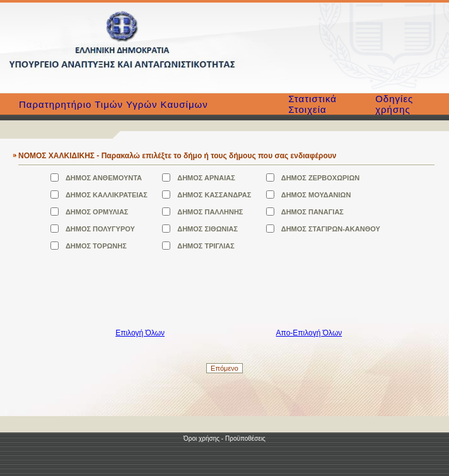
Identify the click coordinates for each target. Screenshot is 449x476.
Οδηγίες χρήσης (394, 104)
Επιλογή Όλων (140, 333)
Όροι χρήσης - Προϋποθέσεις (224, 438)
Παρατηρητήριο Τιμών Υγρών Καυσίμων (114, 104)
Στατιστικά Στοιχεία (312, 104)
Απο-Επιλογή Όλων (309, 333)
